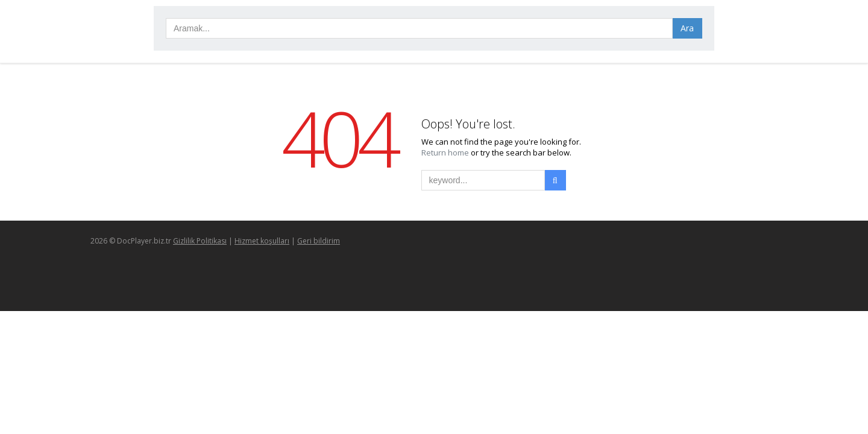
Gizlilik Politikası (200, 241)
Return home (446, 153)
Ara (687, 28)
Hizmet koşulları (262, 241)
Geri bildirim (319, 241)
